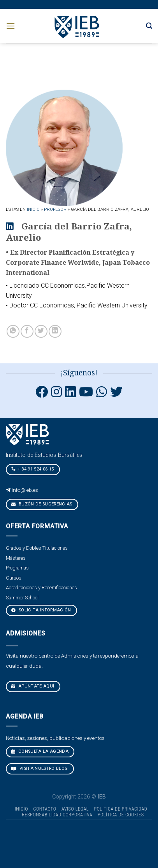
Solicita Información (41, 610)
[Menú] (11, 26)
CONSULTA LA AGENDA (40, 751)
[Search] (149, 26)
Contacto (45, 809)
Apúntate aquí (33, 686)
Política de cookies (121, 815)
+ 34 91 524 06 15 (33, 469)
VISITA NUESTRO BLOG (40, 768)
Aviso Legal (75, 809)
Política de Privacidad (121, 809)
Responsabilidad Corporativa (57, 815)
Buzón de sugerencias (42, 504)
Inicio (33, 209)
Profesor (55, 209)
